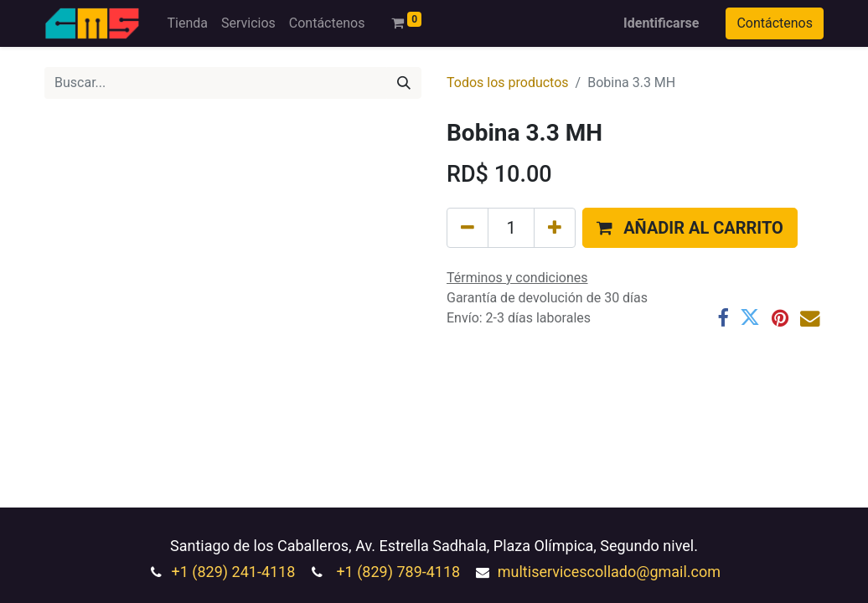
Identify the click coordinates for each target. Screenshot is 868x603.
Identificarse (661, 23)
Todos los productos (508, 82)
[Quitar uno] (468, 228)
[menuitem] (187, 23)
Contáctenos (775, 23)
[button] (690, 228)
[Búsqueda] (404, 83)
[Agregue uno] (555, 228)
